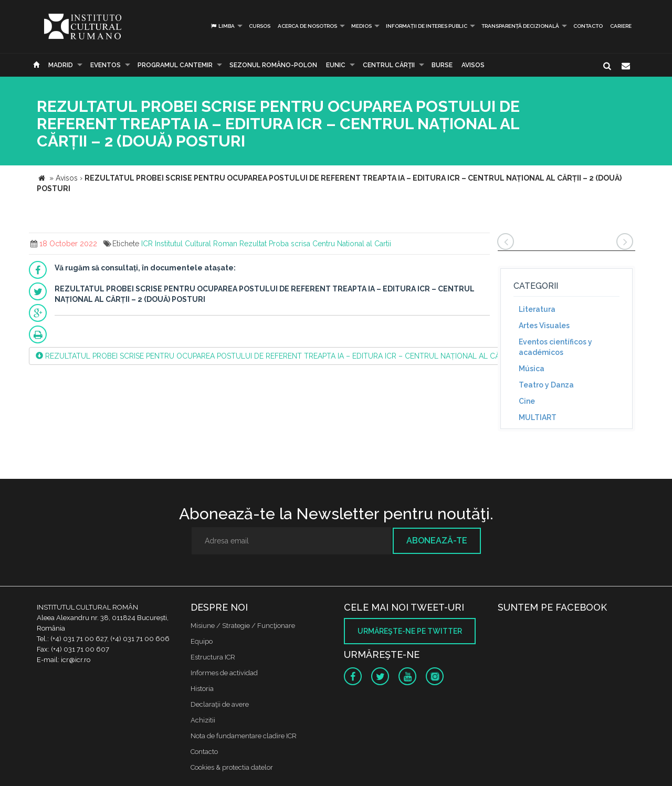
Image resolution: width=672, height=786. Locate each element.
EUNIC (336, 65)
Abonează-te (437, 541)
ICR (147, 244)
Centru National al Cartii (352, 244)
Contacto (588, 26)
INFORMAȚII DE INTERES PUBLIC (427, 26)
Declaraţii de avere (220, 704)
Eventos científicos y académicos (555, 347)
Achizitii (203, 720)
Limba (222, 26)
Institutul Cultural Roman (196, 244)
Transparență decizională (520, 26)
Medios (361, 26)
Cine (527, 401)
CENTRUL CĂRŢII (389, 65)
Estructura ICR (213, 657)
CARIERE (621, 26)
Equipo (202, 641)
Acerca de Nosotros (307, 26)
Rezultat (253, 244)
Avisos (473, 65)
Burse (442, 65)
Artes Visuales (544, 326)
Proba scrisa (290, 244)
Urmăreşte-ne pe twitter (410, 631)
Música (532, 369)
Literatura (537, 309)
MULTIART (538, 417)
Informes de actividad (224, 673)
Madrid (61, 65)
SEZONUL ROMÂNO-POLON (273, 65)
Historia (202, 689)
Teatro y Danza (546, 385)
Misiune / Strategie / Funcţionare (243, 626)
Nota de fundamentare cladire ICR (244, 736)
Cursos (260, 26)
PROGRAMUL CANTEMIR (175, 65)
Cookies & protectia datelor (232, 767)
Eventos (106, 65)
